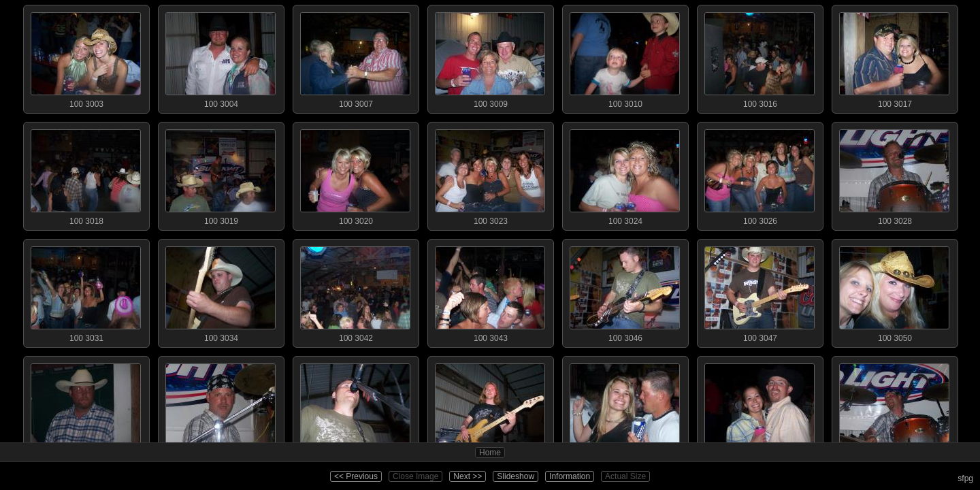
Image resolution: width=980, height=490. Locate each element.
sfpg (965, 478)
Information (570, 476)
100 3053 (355, 408)
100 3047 (759, 291)
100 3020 (355, 174)
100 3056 (625, 408)
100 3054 (490, 408)
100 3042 (355, 291)
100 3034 (220, 291)
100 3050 (894, 291)
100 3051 (86, 408)
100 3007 (355, 57)
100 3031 (86, 291)
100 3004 (220, 57)
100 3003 (86, 57)
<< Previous (356, 476)
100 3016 (759, 57)
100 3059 (894, 408)
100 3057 (759, 408)
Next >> (468, 476)
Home (490, 453)
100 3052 (220, 408)
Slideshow (516, 476)
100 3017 (894, 57)
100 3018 (86, 174)
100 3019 (220, 174)
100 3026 (759, 174)
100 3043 (490, 291)
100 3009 (490, 57)
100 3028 (894, 174)
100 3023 (490, 174)
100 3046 (625, 291)
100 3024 (625, 174)
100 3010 (625, 57)
